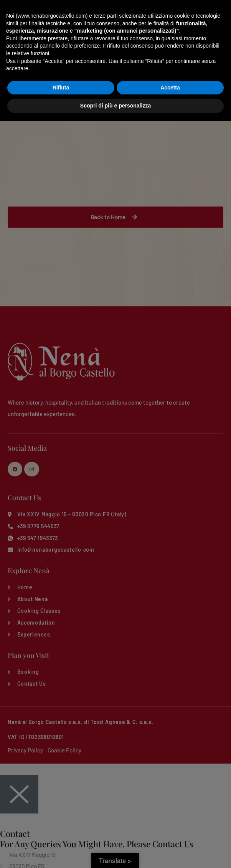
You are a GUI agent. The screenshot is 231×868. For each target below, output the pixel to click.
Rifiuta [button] (61, 834)
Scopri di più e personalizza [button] (115, 852)
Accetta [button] (170, 834)
